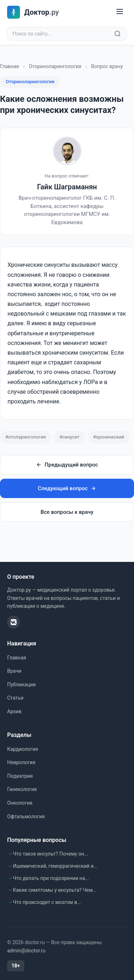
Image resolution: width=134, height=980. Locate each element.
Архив (14, 711)
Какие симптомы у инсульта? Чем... (55, 890)
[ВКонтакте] (14, 622)
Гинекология (22, 789)
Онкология (20, 803)
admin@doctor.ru (26, 951)
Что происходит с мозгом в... (47, 902)
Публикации (21, 685)
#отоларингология (26, 437)
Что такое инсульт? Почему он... (51, 854)
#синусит (69, 437)
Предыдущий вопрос (67, 465)
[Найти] (118, 34)
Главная (9, 66)
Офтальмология (26, 816)
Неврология (21, 762)
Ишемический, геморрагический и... (55, 866)
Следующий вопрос (67, 488)
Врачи (14, 671)
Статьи (15, 698)
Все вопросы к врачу (67, 512)
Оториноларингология (55, 66)
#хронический (109, 437)
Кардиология (23, 749)
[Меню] (120, 12)
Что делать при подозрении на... (51, 878)
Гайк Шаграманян (67, 187)
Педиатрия (20, 776)
